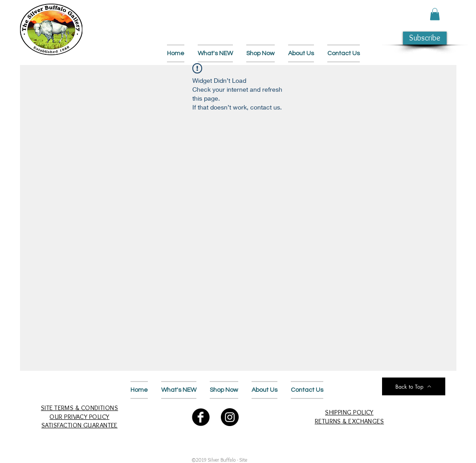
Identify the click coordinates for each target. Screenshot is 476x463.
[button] (435, 14)
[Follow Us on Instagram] (230, 417)
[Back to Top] (414, 386)
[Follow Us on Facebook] (201, 417)
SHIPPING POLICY (349, 412)
